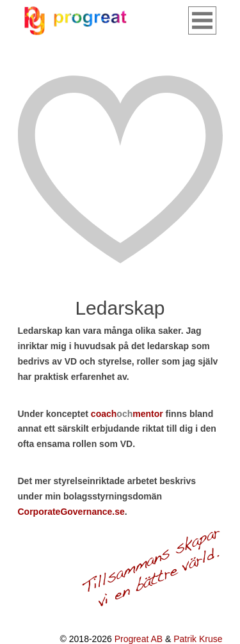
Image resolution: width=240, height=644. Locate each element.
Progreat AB (139, 639)
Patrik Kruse (198, 639)
